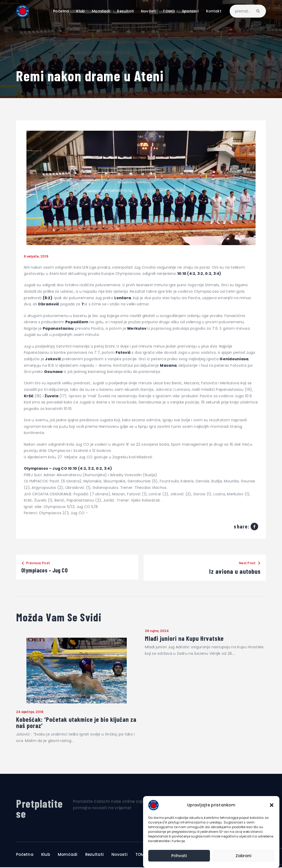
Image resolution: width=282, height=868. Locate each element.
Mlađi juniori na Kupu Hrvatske (186, 638)
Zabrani (244, 856)
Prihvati (179, 856)
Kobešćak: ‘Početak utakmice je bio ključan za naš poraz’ (75, 723)
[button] (272, 805)
